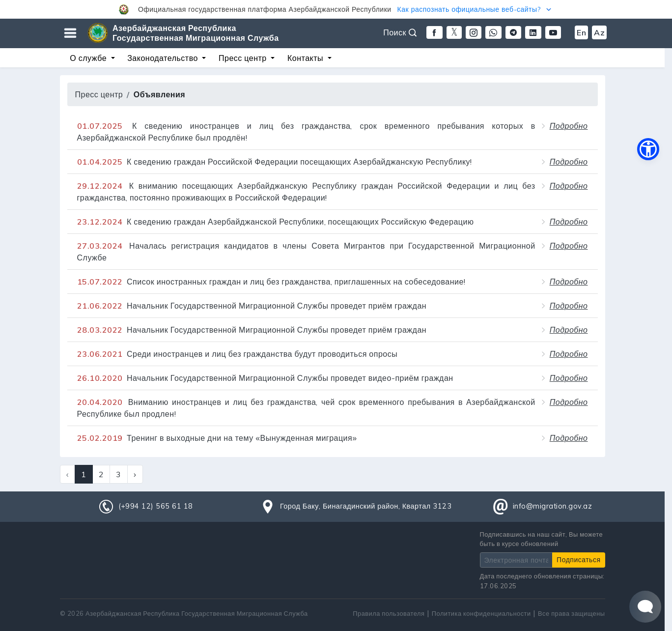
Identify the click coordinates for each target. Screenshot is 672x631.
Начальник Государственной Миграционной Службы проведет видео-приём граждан (265, 378)
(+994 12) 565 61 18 (156, 506)
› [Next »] (135, 474)
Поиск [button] (400, 32)
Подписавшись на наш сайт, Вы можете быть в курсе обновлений (542, 539)
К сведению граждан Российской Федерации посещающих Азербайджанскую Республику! (275, 162)
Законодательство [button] (164, 58)
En (581, 32)
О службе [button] (89, 58)
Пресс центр (99, 94)
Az (599, 32)
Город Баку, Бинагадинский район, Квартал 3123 (366, 506)
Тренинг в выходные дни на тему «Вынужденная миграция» (217, 438)
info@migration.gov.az (553, 506)
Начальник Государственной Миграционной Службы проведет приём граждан (252, 306)
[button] (336, 9)
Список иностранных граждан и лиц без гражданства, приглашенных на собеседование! (271, 282)
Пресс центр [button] (244, 58)
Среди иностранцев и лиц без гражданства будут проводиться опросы (238, 354)
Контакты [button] (307, 58)
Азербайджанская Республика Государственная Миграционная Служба (196, 33)
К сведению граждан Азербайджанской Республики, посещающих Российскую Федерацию (276, 222)
